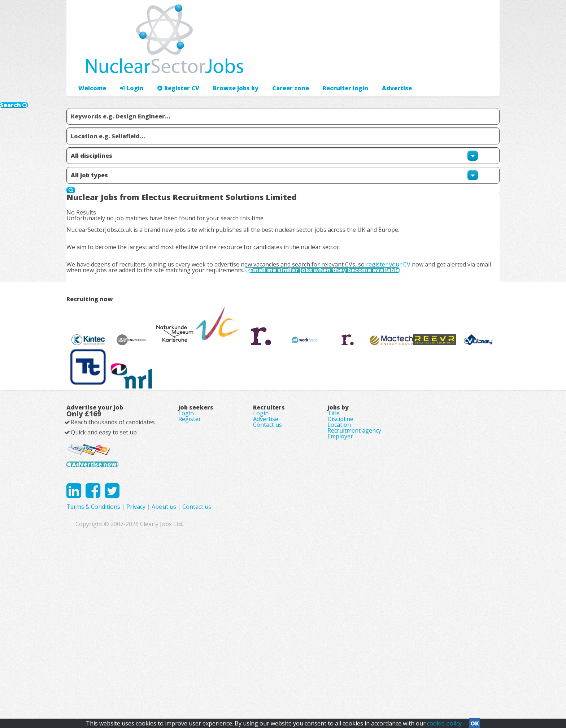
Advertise (421, 67)
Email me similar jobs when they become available (359, 303)
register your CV (400, 289)
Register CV (171, 67)
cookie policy (444, 721)
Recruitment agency (354, 569)
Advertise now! (106, 606)
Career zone (275, 67)
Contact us (267, 559)
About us (308, 667)
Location (339, 559)
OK (475, 721)
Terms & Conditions (238, 667)
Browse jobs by (224, 67)
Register (190, 549)
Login (128, 67)
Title (334, 539)
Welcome (90, 67)
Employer (340, 579)
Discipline (340, 549)
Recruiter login (467, 67)
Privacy (280, 667)
